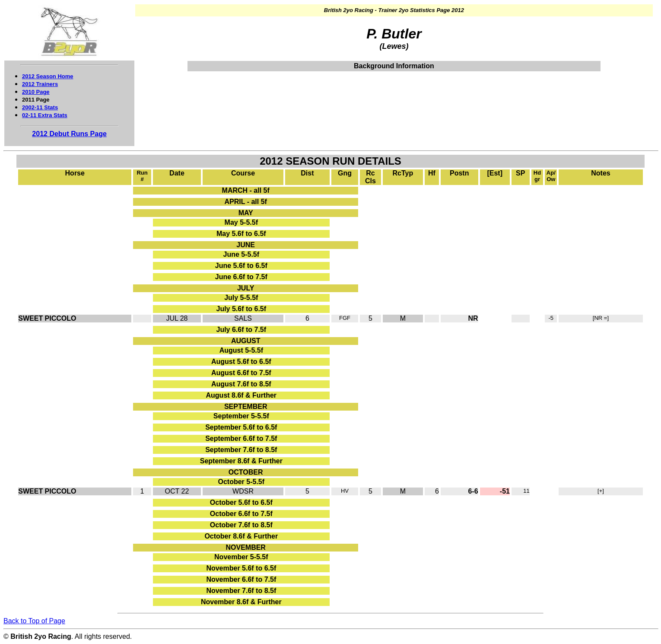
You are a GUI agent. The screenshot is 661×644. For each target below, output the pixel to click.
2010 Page (36, 92)
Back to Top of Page (34, 621)
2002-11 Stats (40, 107)
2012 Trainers (40, 84)
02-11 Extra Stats (45, 115)
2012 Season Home (48, 76)
